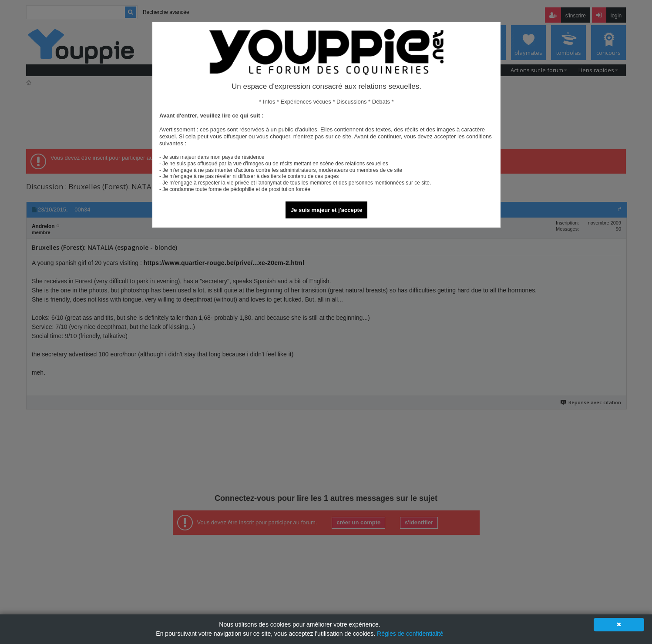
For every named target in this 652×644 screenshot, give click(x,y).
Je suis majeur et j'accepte (326, 210)
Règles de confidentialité (410, 634)
